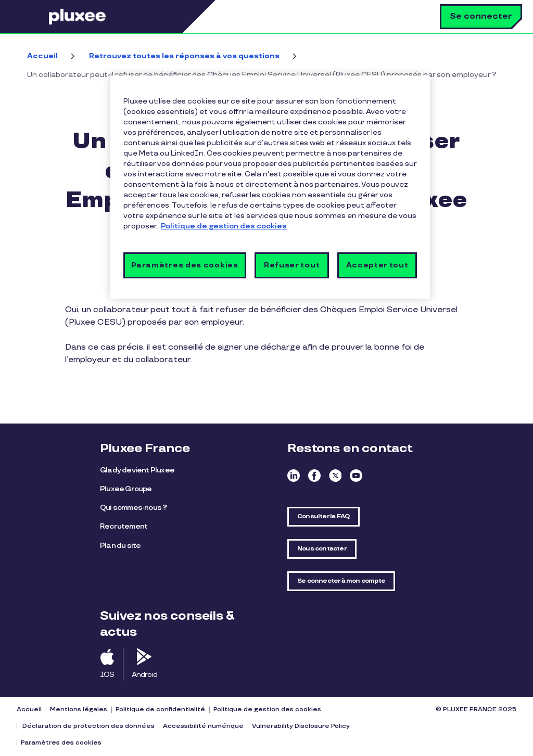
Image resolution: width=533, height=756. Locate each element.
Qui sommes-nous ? (133, 508)
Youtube (356, 476)
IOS (107, 675)
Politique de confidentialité (160, 709)
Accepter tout (377, 265)
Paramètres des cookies (61, 743)
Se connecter (481, 16)
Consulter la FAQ (323, 516)
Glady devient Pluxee (137, 470)
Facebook (314, 476)
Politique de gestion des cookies (267, 709)
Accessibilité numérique (203, 726)
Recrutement (124, 526)
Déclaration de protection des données (88, 726)
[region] (270, 187)
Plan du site (120, 546)
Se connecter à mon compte (341, 581)
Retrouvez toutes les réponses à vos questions (184, 56)
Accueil (42, 56)
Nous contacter (322, 549)
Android (144, 675)
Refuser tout (292, 265)
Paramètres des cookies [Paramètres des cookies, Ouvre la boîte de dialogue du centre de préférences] (185, 265)
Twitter (335, 476)
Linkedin (294, 476)
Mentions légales (79, 709)
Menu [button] (34, 17)
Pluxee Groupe (126, 489)
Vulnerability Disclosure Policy (301, 726)
